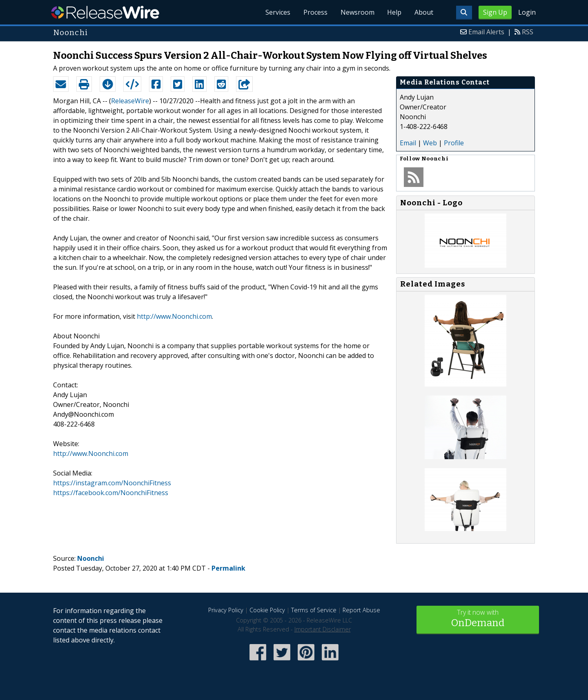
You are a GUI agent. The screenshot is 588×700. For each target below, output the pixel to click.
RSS (528, 32)
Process (315, 12)
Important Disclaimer (323, 629)
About (424, 12)
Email (408, 143)
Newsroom (357, 12)
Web (430, 143)
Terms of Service (314, 610)
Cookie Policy (267, 610)
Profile (454, 143)
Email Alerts (486, 32)
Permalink (228, 568)
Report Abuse (361, 610)
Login (527, 12)
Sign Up (495, 12)
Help (394, 12)
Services (277, 12)
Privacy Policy (226, 610)
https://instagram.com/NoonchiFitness (112, 483)
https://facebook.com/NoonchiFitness (111, 493)
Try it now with (478, 619)
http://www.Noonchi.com (174, 316)
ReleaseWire (105, 12)
